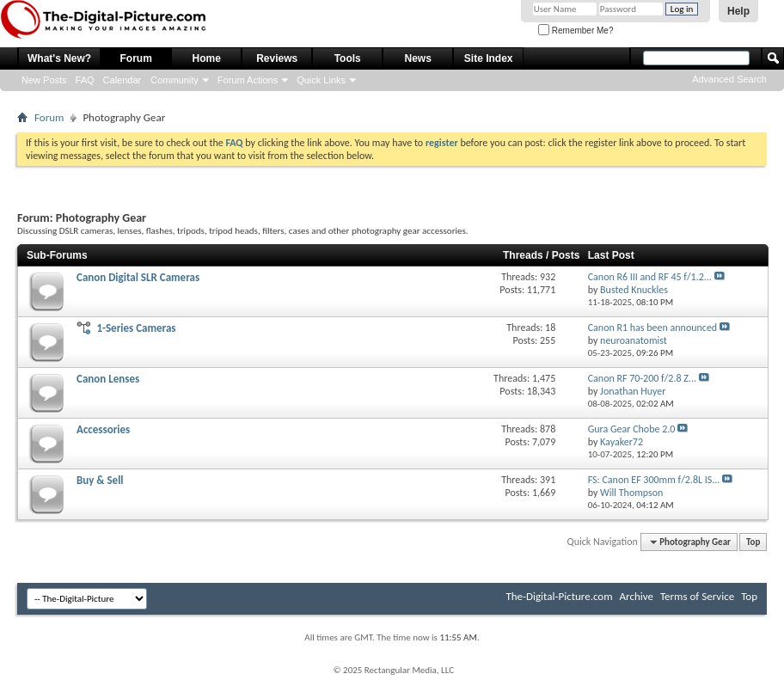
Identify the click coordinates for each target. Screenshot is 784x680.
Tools (348, 58)
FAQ (85, 80)
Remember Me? (576, 31)
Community (175, 80)
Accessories (103, 429)
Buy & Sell (100, 480)
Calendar (122, 80)
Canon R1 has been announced (652, 328)
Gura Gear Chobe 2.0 (632, 429)
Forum (136, 58)
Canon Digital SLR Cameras (138, 277)
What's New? (59, 58)
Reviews (277, 58)
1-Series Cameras (136, 328)
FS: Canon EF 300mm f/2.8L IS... (654, 480)
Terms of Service (697, 596)
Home (207, 58)
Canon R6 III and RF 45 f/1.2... (650, 277)
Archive (637, 596)
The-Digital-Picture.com (559, 596)
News (418, 58)
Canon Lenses (108, 379)
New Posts (44, 80)
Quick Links (321, 80)
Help (738, 11)
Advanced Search (729, 79)
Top (753, 542)
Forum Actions (248, 80)
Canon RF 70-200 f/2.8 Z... (642, 378)
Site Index (489, 58)
